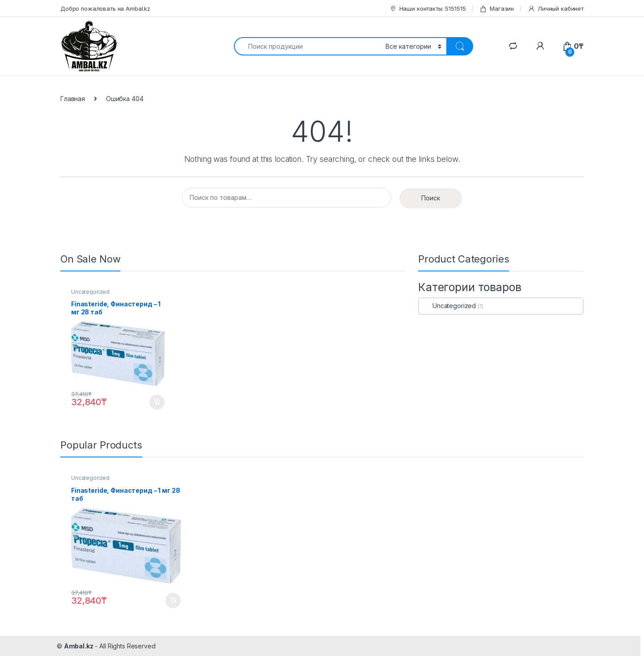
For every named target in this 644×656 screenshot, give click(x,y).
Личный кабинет (556, 9)
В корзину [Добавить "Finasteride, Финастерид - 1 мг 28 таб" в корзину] (157, 402)
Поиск (431, 198)
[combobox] (307, 46)
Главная (73, 99)
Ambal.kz (79, 646)
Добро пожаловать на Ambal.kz (105, 8)
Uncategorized (90, 292)
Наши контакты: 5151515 (428, 9)
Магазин (497, 9)
